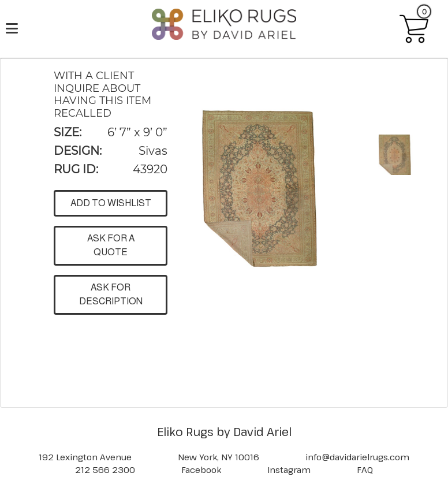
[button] (258, 189)
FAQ (365, 470)
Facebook (201, 470)
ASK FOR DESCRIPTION (111, 294)
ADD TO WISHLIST (111, 203)
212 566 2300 (105, 470)
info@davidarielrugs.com (357, 457)
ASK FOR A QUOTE (111, 245)
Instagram (289, 470)
